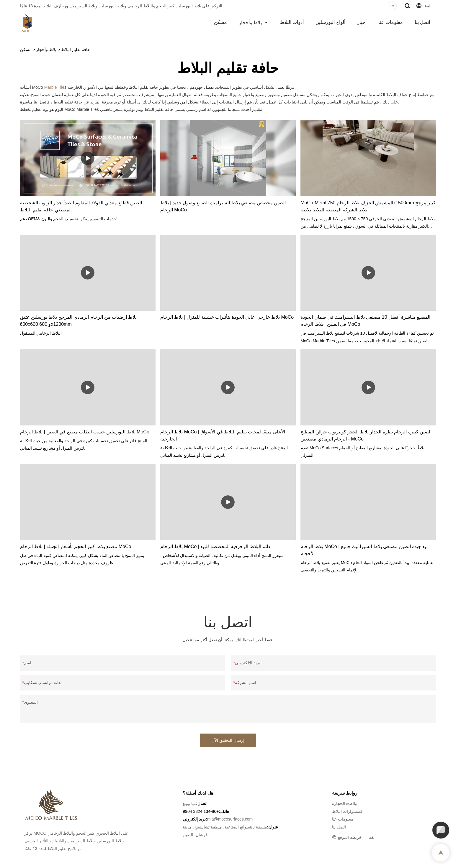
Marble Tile (54, 87)
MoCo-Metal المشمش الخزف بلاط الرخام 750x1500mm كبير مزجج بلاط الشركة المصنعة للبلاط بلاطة (368, 206)
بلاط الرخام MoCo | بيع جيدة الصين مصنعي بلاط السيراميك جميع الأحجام (364, 550)
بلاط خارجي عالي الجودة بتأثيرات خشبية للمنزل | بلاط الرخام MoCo (227, 317)
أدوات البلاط (292, 22)
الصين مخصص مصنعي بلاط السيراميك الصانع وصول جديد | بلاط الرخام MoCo (223, 206)
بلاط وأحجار (250, 23)
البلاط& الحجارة (345, 803)
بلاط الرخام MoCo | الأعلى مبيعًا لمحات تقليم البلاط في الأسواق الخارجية (223, 435)
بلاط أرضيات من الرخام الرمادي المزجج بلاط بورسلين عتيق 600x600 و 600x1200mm (79, 321)
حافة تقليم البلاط (76, 50)
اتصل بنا (422, 22)
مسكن (220, 22)
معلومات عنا (391, 22)
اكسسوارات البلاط (348, 811)
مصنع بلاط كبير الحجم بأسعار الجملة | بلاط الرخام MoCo (76, 546)
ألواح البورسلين (330, 22)
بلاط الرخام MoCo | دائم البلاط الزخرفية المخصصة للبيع (215, 546)
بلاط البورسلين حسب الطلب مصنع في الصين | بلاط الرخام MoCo (85, 432)
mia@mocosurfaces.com (230, 819)
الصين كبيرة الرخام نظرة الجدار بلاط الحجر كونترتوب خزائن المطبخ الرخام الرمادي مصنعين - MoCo (366, 435)
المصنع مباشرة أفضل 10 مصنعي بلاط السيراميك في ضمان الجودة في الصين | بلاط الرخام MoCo (365, 321)
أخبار (362, 22)
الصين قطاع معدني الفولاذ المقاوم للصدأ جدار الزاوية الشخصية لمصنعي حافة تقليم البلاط (81, 206)
